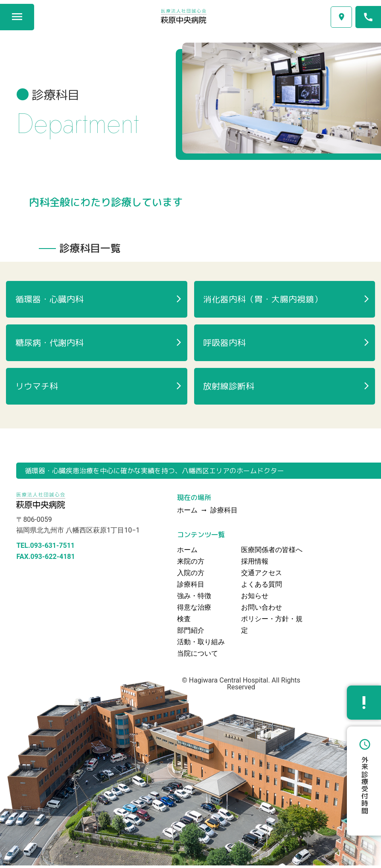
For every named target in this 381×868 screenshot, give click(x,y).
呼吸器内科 (225, 344)
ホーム (187, 552)
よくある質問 (262, 587)
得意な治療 (194, 610)
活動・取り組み (201, 644)
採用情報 (255, 564)
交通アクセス (341, 17)
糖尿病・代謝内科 (49, 344)
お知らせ (255, 598)
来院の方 (191, 564)
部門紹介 (191, 633)
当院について (198, 656)
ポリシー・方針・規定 (272, 627)
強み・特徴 (194, 598)
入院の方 (191, 575)
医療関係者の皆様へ (272, 552)
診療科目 (224, 513)
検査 (184, 621)
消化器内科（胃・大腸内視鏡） (263, 300)
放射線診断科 (229, 388)
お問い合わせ (262, 610)
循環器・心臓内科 (49, 300)
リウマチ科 (37, 388)
